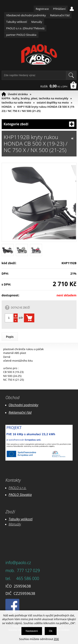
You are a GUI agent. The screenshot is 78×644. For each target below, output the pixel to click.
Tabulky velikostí (17, 22)
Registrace (42, 9)
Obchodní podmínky (23, 405)
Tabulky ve (16, 519)
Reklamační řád (60, 15)
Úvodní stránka (18, 94)
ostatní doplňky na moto (53, 102)
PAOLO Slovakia (20, 495)
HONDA (7, 107)
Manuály (37, 22)
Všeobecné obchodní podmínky (26, 15)
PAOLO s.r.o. (17, 488)
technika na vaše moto (16, 102)
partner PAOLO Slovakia (21, 35)
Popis (10, 337)
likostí (28, 519)
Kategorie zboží (39, 124)
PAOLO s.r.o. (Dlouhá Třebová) (25, 28)
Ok (51, 631)
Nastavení (32, 631)
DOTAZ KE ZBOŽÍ (20, 307)
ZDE (56, 639)
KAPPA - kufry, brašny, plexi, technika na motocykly (35, 98)
